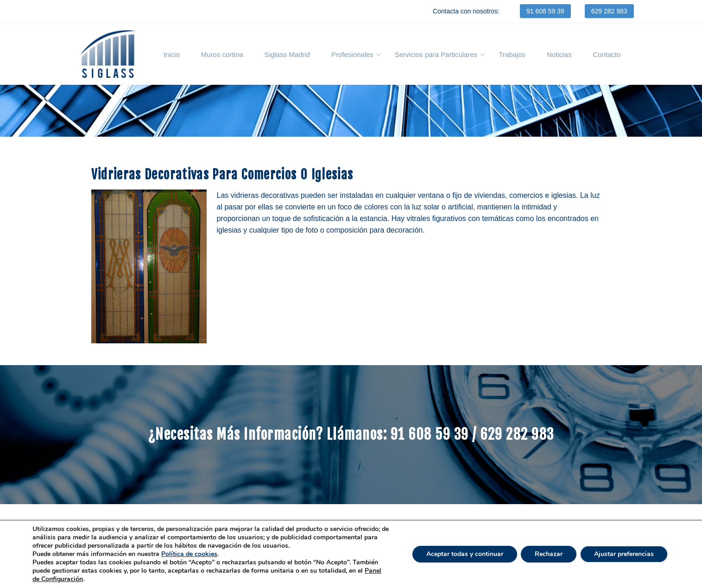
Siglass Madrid (287, 54)
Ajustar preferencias (624, 554)
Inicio (172, 54)
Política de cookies (189, 554)
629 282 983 (609, 11)
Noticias (559, 54)
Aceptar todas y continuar (465, 554)
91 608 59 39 (545, 11)
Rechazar (549, 554)
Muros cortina (222, 54)
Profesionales (352, 54)
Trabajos (512, 54)
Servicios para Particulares (436, 54)
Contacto (607, 54)
